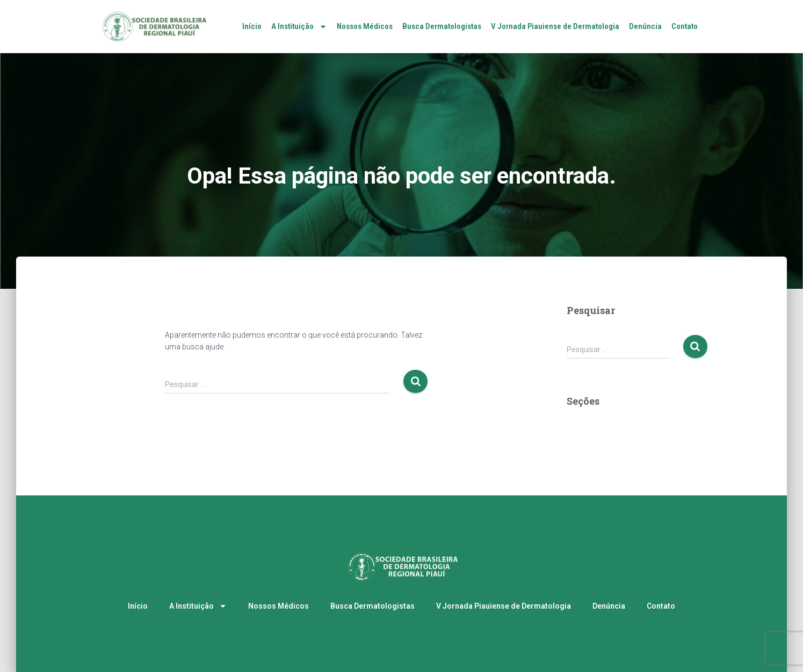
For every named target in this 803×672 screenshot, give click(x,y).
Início (252, 26)
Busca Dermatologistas (442, 26)
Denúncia (645, 26)
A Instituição (299, 27)
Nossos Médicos (365, 26)
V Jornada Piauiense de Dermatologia (555, 26)
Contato (685, 26)
